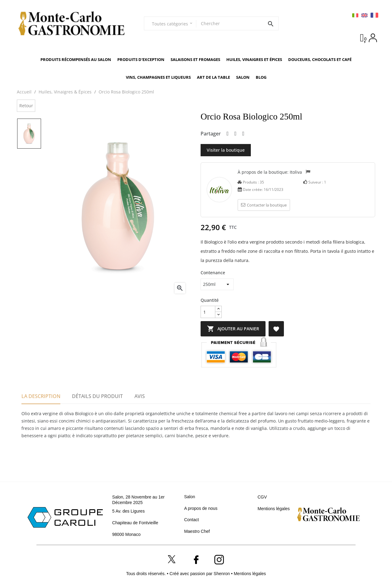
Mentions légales (274, 509)
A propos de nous (201, 508)
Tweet (236, 134)
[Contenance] (217, 284)
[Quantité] (208, 312)
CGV (262, 497)
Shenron (222, 574)
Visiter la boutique (226, 150)
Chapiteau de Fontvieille (135, 523)
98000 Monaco (126, 534)
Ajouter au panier (247, 329)
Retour (26, 106)
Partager (228, 134)
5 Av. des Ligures (128, 511)
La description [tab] (41, 396)
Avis (140, 396)
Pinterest (243, 134)
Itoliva (296, 172)
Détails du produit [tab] (97, 396)
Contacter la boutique (264, 205)
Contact (191, 520)
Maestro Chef (197, 531)
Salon (190, 497)
